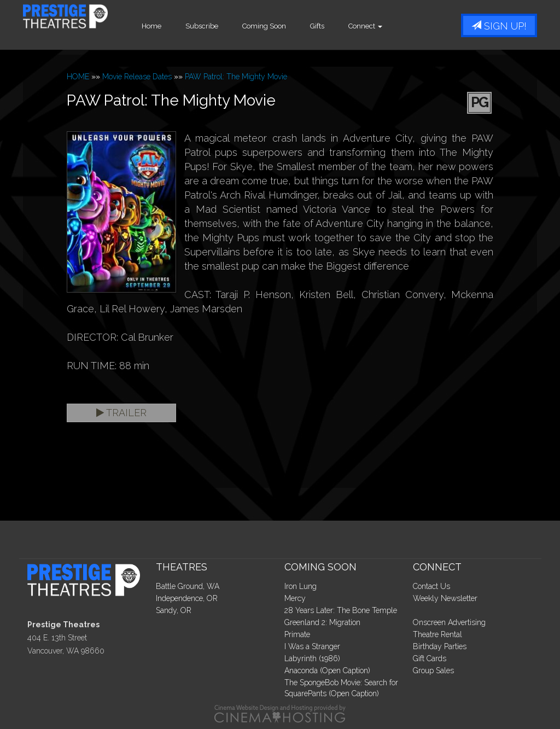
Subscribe (234, 26)
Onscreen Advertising (449, 622)
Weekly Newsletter (445, 598)
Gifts (349, 26)
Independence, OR (187, 598)
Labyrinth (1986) (312, 658)
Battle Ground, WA (188, 586)
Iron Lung (301, 586)
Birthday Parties (440, 646)
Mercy (295, 598)
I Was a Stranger (312, 646)
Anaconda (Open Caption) (327, 670)
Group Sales (433, 670)
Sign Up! (499, 26)
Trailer (121, 413)
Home (183, 26)
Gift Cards (430, 658)
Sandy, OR (174, 610)
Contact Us (431, 586)
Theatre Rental (437, 634)
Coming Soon (296, 26)
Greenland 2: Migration (322, 622)
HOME (78, 77)
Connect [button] (397, 26)
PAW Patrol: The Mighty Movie (236, 77)
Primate (297, 634)
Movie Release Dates (137, 77)
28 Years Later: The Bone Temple (341, 610)
